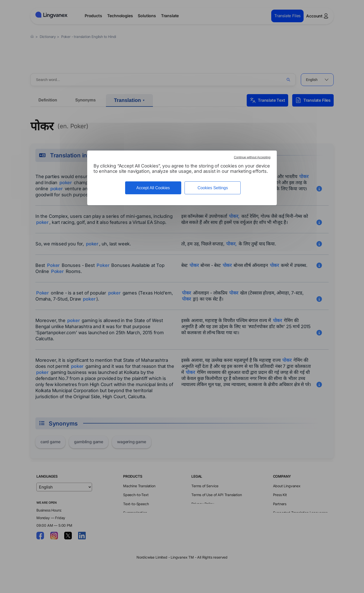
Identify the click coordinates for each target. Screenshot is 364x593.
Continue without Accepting (252, 157)
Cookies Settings (213, 188)
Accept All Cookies (153, 188)
